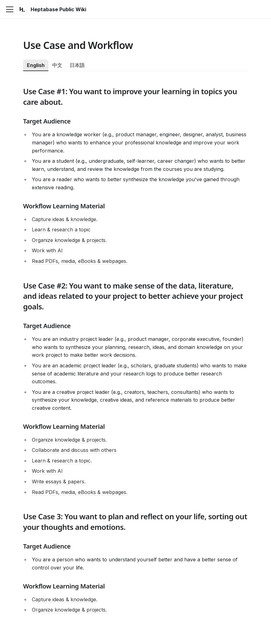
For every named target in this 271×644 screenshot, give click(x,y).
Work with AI (47, 250)
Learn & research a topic (61, 230)
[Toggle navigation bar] (10, 9)
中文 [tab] (57, 65)
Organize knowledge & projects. (69, 240)
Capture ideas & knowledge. (65, 219)
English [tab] (36, 65)
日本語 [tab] (77, 65)
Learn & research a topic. (62, 461)
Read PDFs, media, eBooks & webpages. (80, 261)
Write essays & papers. (59, 482)
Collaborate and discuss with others (74, 450)
